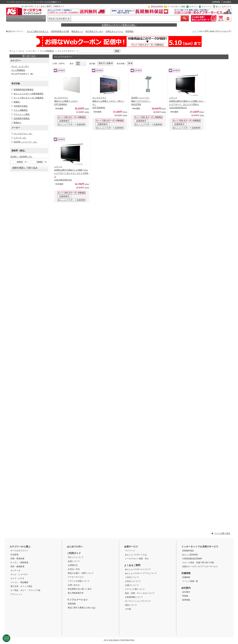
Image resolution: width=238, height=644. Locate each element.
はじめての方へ (28, 6)
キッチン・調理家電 (19, 563)
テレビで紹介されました (38, 31)
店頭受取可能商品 (22, 118)
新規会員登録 (157, 7)
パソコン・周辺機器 (19, 582)
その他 (128, 609)
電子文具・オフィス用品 (21, 586)
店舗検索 (186, 577)
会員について (74, 561)
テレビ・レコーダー (58, 19)
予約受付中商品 (21, 106)
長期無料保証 (188, 551)
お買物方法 (73, 565)
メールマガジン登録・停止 (137, 559)
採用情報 (216, 2)
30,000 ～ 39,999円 (22, 157)
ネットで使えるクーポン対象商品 (29, 98)
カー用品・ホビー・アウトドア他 (25, 590)
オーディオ (15, 570)
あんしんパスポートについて (138, 569)
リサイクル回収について (79, 581)
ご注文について (132, 577)
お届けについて (132, 585)
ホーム (12, 51)
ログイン (193, 7)
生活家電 (14, 555)
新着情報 (72, 604)
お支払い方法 (74, 569)
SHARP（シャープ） (26, 142)
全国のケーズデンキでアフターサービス (200, 567)
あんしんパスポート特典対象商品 (29, 94)
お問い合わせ (74, 585)
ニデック (20, 138)
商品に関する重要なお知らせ (82, 608)
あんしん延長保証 (190, 555)
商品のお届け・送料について (81, 573)
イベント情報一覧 (190, 581)
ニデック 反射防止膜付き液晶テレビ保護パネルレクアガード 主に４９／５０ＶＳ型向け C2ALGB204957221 (71, 173)
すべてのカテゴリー (19, 551)
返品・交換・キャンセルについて (140, 593)
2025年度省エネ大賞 (60, 31)
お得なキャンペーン (114, 31)
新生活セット (77, 31)
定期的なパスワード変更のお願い (119, 25)
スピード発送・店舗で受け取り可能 (198, 563)
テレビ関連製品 (47, 51)
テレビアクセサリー (67, 51)
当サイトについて (76, 557)
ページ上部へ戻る (222, 533)
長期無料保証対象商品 (24, 90)
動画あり (18, 123)
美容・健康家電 (17, 567)
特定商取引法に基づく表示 (80, 589)
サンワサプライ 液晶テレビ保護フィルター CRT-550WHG (66, 101)
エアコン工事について (135, 589)
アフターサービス (76, 577)
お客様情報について (134, 597)
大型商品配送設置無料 (192, 559)
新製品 (17, 102)
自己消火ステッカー (94, 31)
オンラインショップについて (138, 601)
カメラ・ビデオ (17, 578)
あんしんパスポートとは (136, 555)
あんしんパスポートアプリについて (141, 573)
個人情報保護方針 (76, 593)
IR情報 (185, 596)
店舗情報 (186, 573)
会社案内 (227, 2)
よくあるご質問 (44, 6)
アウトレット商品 (22, 114)
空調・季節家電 (17, 559)
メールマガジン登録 (176, 7)
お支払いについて (133, 581)
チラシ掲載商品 (21, 110)
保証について (131, 605)
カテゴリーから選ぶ (17, 18)
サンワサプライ (23, 134)
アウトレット (16, 594)
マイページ (207, 7)
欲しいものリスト (224, 7)
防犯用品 (130, 31)
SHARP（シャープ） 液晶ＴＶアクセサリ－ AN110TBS (141, 101)
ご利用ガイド (58, 6)
